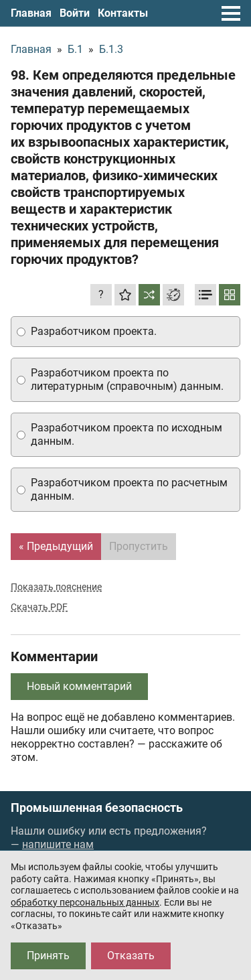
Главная (31, 13)
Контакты (123, 13)
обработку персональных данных (85, 902)
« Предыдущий (56, 546)
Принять (48, 956)
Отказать (131, 956)
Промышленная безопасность (97, 808)
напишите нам (58, 844)
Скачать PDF (39, 607)
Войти (75, 13)
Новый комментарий (79, 686)
